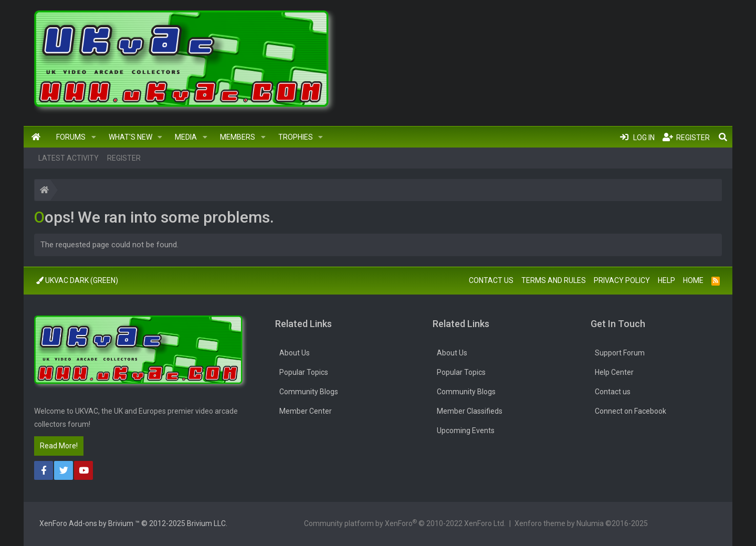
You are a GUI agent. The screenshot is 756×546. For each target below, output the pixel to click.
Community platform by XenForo (405, 523)
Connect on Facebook (631, 411)
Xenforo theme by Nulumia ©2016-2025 (581, 523)
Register (124, 158)
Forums (71, 137)
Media (186, 137)
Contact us (491, 280)
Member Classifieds (470, 411)
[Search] (723, 137)
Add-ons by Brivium (133, 523)
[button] (94, 137)
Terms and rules (554, 280)
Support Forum (620, 353)
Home (36, 137)
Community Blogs (309, 392)
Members (238, 137)
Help (666, 280)
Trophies (296, 137)
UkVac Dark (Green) (77, 280)
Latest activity (69, 158)
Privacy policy (622, 280)
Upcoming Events (466, 430)
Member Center (306, 411)
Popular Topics (304, 372)
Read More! (59, 446)
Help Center (614, 372)
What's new (130, 137)
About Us (295, 353)
